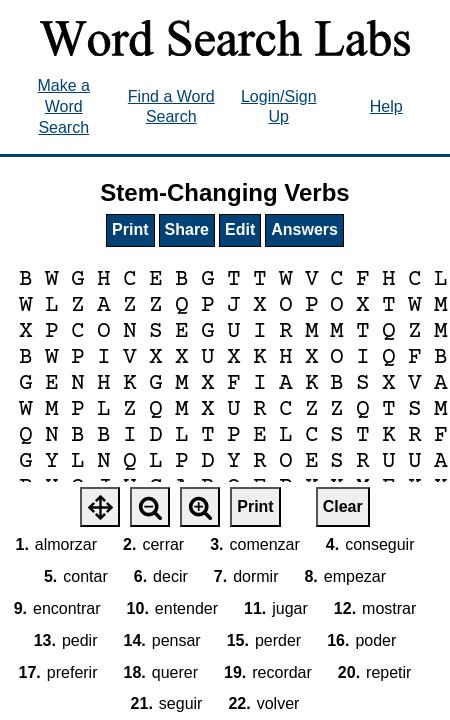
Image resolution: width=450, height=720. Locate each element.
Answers (304, 229)
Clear (343, 506)
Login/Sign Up (279, 107)
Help (386, 106)
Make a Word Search (64, 106)
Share (187, 229)
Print (130, 229)
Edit (240, 229)
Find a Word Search (171, 107)
